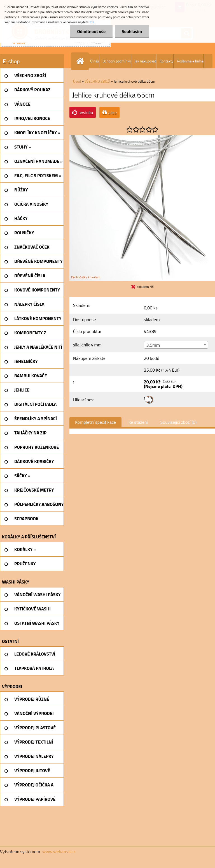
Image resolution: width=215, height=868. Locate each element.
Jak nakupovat (145, 61)
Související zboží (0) (178, 422)
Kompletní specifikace (95, 422)
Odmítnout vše (91, 31)
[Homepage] (81, 61)
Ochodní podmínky (117, 61)
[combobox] (176, 345)
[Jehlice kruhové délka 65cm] (142, 137)
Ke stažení (138, 422)
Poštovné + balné (190, 61)
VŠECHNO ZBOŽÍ (97, 81)
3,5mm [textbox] (153, 345)
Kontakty (166, 61)
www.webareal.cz (59, 851)
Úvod (77, 81)
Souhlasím (132, 31)
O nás (94, 61)
